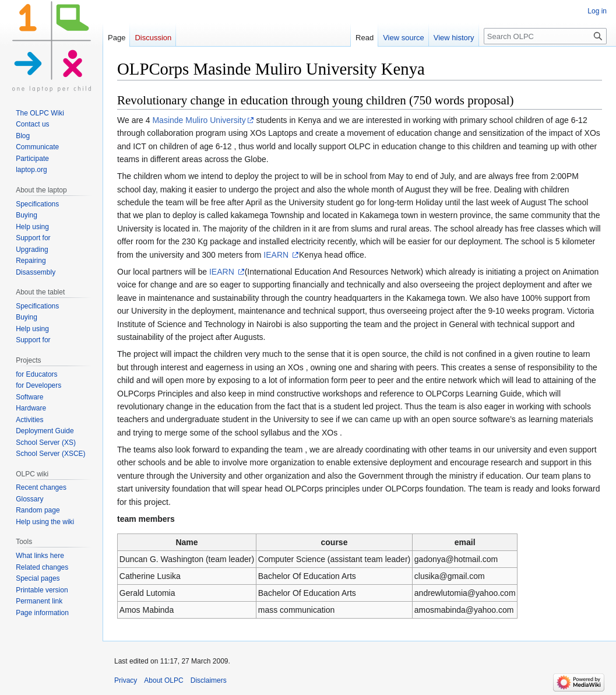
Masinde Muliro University (199, 120)
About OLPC (163, 680)
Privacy (126, 680)
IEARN (277, 255)
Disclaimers (209, 680)
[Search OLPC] (545, 36)
